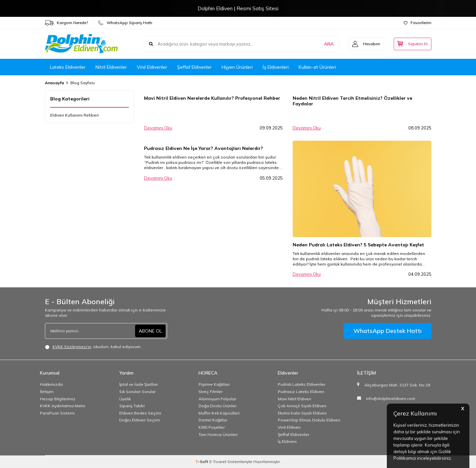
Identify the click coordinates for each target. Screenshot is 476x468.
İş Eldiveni (287, 441)
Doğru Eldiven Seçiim (140, 420)
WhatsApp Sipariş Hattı (125, 23)
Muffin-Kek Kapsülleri (219, 413)
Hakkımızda (51, 384)
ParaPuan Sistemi (57, 413)
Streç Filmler (211, 392)
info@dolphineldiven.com (391, 398)
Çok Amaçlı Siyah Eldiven (302, 406)
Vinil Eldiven (289, 427)
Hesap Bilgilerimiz (58, 399)
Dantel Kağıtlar (213, 420)
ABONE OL (150, 331)
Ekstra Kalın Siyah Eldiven (302, 413)
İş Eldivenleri (276, 67)
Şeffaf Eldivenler (194, 67)
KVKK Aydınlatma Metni (63, 406)
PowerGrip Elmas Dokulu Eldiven (309, 420)
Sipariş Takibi (132, 406)
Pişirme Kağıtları (214, 384)
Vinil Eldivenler (152, 67)
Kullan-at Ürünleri (317, 67)
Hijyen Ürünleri (237, 67)
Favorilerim (418, 23)
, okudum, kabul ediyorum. (93, 347)
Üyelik (125, 399)
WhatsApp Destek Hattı (387, 331)
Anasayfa (55, 83)
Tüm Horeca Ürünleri (218, 434)
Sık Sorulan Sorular (137, 392)
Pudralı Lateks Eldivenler (302, 384)
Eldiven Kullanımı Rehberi (74, 115)
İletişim (47, 392)
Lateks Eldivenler (68, 67)
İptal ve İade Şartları (139, 384)
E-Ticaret (218, 462)
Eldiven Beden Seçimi (140, 413)
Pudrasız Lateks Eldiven (301, 392)
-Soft (202, 462)
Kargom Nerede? (66, 23)
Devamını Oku (158, 128)
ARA (328, 44)
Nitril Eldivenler (111, 67)
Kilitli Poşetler (212, 427)
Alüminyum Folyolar (217, 399)
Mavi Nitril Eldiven (294, 399)
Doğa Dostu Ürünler (218, 406)
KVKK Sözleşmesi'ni (72, 347)
